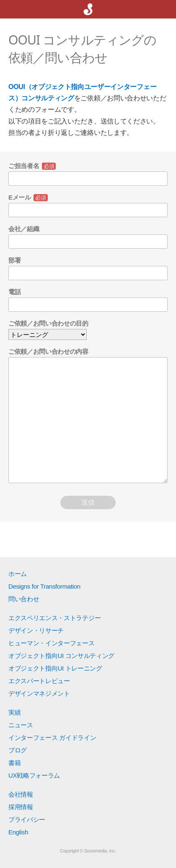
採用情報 (21, 807)
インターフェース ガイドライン (52, 738)
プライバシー (27, 819)
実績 (14, 712)
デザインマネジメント (39, 693)
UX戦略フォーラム (34, 775)
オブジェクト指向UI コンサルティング (61, 656)
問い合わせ (24, 599)
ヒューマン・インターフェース (52, 643)
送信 (88, 502)
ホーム (18, 574)
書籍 (14, 763)
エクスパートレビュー (39, 681)
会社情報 (21, 794)
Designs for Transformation (44, 586)
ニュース (21, 725)
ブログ (18, 750)
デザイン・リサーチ (36, 630)
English (18, 832)
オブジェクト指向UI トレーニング (55, 668)
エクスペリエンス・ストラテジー (54, 618)
